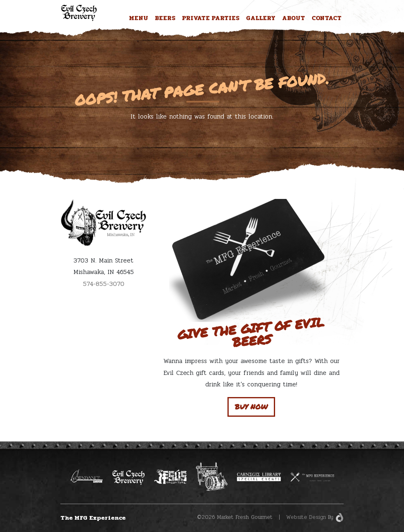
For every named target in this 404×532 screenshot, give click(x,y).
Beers (165, 18)
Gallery (261, 18)
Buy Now (251, 406)
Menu (139, 18)
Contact (327, 18)
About (294, 18)
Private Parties (211, 18)
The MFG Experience (93, 518)
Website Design (306, 517)
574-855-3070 (104, 284)
